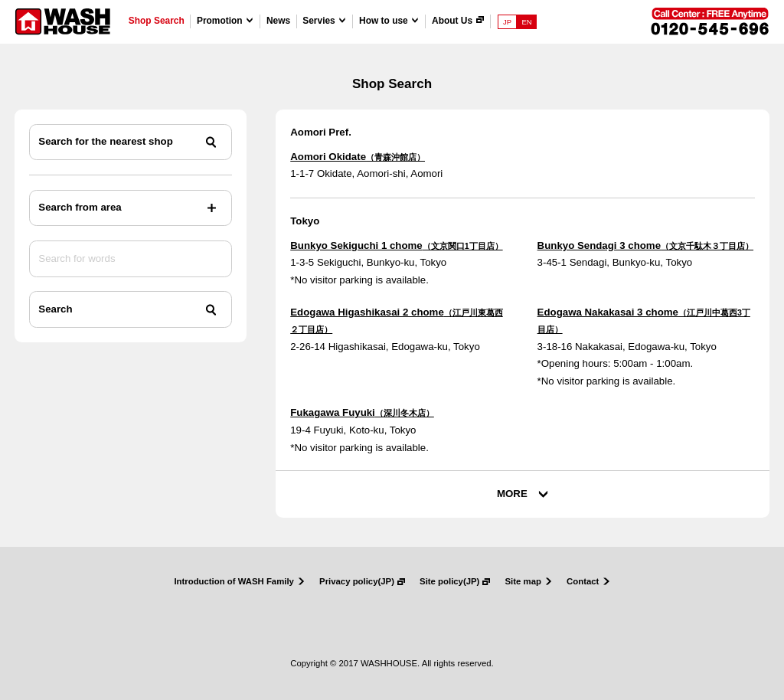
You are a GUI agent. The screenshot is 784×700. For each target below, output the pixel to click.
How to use (384, 21)
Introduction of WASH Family (234, 582)
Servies (318, 21)
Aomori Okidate (358, 157)
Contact (583, 582)
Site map (523, 582)
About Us (452, 21)
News (278, 21)
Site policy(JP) (449, 582)
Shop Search (157, 21)
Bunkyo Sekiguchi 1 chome (396, 245)
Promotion (220, 21)
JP (507, 22)
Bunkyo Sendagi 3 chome (645, 245)
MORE (512, 494)
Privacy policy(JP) (357, 582)
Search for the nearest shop (105, 141)
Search (55, 309)
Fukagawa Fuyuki (362, 412)
